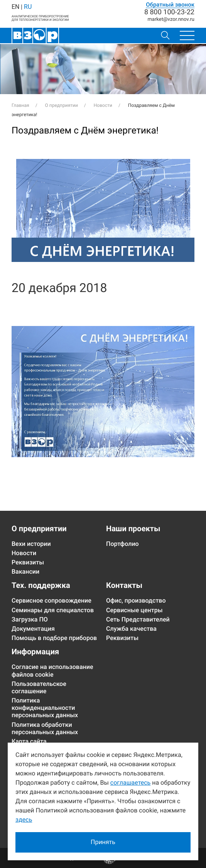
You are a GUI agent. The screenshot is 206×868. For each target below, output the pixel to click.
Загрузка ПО (30, 619)
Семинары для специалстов (53, 610)
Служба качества (131, 629)
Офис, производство (136, 600)
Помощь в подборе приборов (54, 638)
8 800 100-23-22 (169, 12)
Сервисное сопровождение (51, 600)
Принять (103, 842)
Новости (24, 553)
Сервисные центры (134, 610)
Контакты (124, 585)
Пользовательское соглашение (39, 687)
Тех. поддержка (41, 585)
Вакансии (25, 572)
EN (15, 7)
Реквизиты (28, 562)
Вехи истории (31, 544)
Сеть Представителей (138, 619)
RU (28, 7)
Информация (35, 652)
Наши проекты (133, 529)
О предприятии (39, 529)
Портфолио (122, 544)
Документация (33, 629)
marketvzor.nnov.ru (171, 19)
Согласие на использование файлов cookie (52, 670)
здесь (24, 820)
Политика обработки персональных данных (45, 728)
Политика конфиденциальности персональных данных (45, 708)
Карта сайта (29, 741)
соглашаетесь (130, 783)
